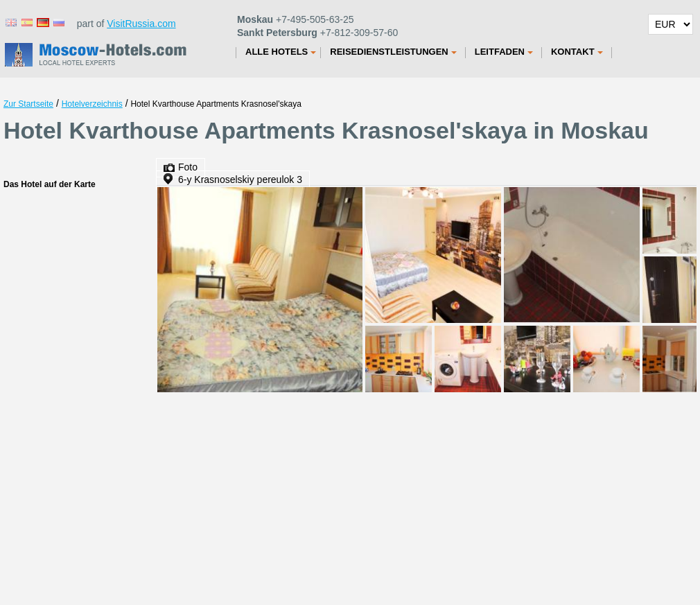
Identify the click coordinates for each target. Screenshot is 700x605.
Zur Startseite (28, 104)
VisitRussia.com (141, 24)
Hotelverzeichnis (92, 104)
